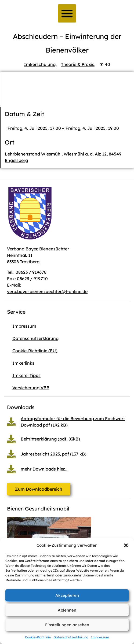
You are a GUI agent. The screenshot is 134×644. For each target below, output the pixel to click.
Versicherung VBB (31, 388)
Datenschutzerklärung (71, 637)
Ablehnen (67, 610)
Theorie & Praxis (78, 64)
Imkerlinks (23, 363)
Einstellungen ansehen (67, 625)
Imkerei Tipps (26, 375)
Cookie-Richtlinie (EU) (35, 351)
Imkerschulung (40, 64)
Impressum (100, 637)
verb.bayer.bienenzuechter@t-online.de (47, 291)
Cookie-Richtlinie (38, 637)
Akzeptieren (67, 595)
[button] (126, 545)
